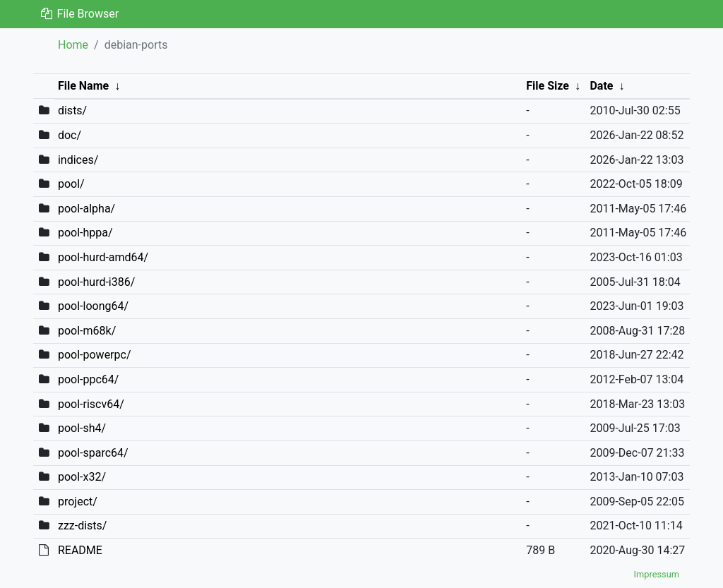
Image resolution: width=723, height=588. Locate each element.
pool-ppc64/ (88, 379)
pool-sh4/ (82, 428)
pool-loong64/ (93, 306)
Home (73, 45)
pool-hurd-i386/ (96, 282)
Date (601, 86)
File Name (83, 86)
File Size (548, 86)
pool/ (71, 184)
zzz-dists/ (83, 526)
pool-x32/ (82, 477)
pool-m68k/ (87, 331)
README (80, 550)
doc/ (70, 135)
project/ (78, 502)
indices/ (78, 160)
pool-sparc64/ (93, 453)
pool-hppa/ (85, 233)
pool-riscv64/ (91, 404)
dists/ (72, 110)
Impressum (657, 574)
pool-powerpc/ (95, 355)
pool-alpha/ (86, 209)
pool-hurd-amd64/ (103, 257)
